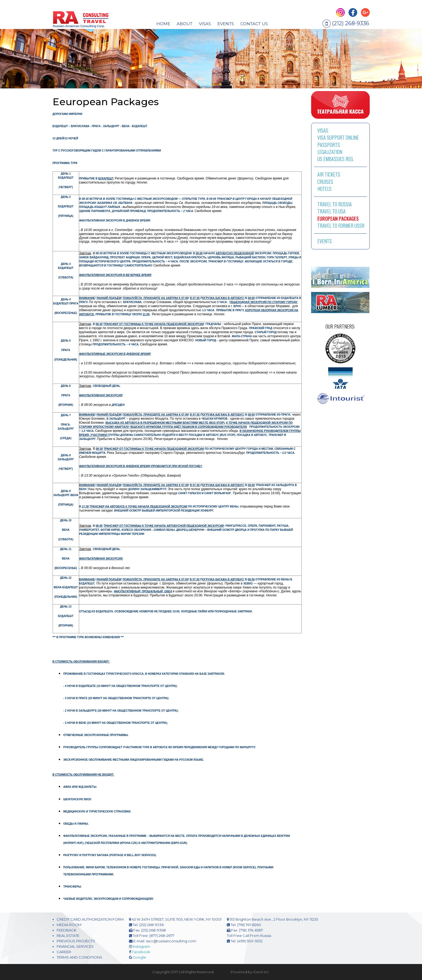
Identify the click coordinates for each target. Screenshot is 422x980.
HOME (163, 24)
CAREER (64, 952)
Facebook (141, 952)
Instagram (141, 946)
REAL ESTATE (68, 936)
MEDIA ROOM (69, 925)
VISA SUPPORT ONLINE (338, 137)
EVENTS (226, 24)
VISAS (323, 130)
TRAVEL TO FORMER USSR (341, 226)
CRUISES (325, 182)
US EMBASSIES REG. (336, 159)
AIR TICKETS (329, 174)
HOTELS (324, 189)
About (185, 24)
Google (139, 957)
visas (205, 24)
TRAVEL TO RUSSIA (335, 204)
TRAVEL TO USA (331, 211)
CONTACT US (254, 24)
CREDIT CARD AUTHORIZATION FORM (90, 919)
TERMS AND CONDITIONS (79, 957)
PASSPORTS (329, 145)
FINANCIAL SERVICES (75, 946)
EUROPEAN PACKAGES (338, 219)
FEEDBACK (67, 930)
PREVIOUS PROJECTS (76, 941)
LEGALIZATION (330, 152)
